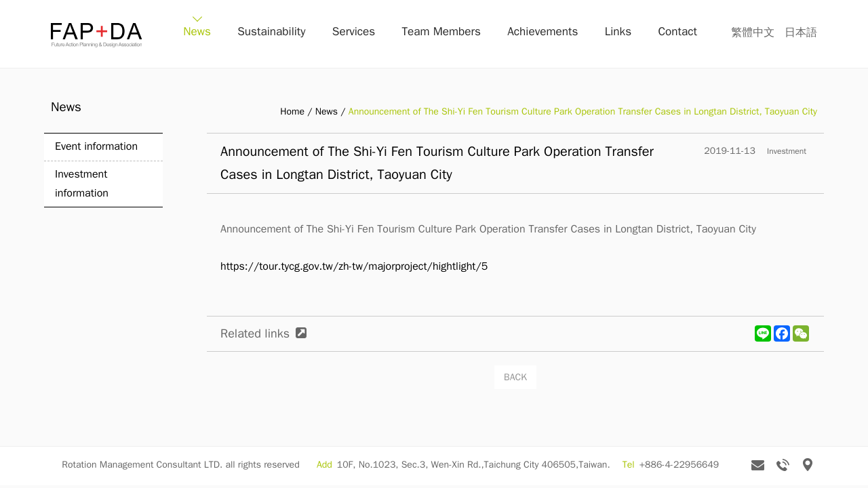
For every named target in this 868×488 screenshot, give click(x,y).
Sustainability (312, 34)
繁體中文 (753, 33)
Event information (96, 146)
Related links (255, 333)
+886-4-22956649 (679, 467)
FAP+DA (96, 35)
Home (292, 111)
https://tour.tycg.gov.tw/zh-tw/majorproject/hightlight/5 (354, 266)
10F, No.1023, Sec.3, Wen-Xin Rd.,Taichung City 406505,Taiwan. (474, 467)
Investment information (82, 183)
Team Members (467, 34)
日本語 (801, 33)
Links (629, 34)
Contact (681, 34)
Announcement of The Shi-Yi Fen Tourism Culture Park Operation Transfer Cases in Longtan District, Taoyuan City (583, 111)
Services (387, 34)
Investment (787, 151)
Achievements (560, 34)
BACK (515, 377)
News (245, 34)
